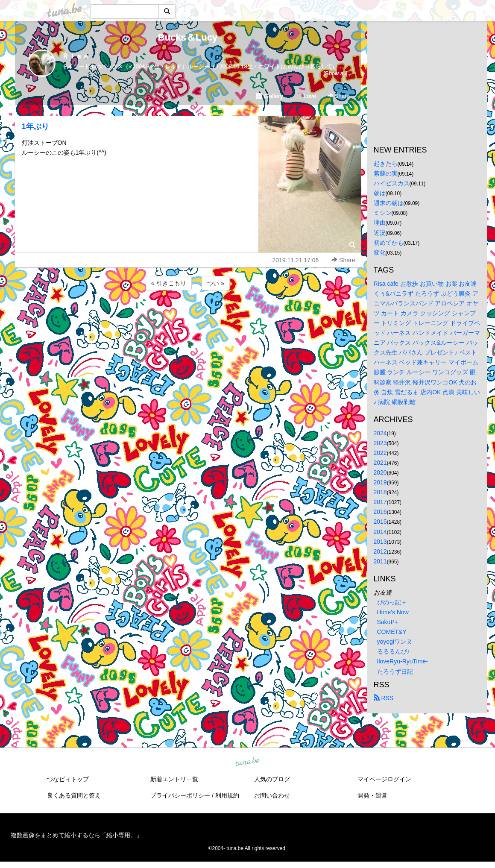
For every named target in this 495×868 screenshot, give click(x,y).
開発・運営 (372, 795)
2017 (380, 502)
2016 (380, 512)
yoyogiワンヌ (395, 642)
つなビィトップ (68, 779)
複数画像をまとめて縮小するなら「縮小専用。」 (76, 835)
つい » (216, 283)
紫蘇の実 (386, 173)
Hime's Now (393, 612)
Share (338, 96)
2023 (380, 443)
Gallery (269, 96)
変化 (380, 252)
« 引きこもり (169, 283)
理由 (380, 223)
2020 (380, 472)
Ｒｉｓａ (76, 56)
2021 (380, 463)
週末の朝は (389, 203)
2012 (380, 551)
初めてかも (389, 243)
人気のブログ (272, 779)
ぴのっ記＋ (392, 602)
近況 (380, 233)
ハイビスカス (392, 183)
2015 (380, 522)
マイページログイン (384, 779)
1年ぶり (35, 126)
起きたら (386, 164)
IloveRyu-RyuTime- (403, 661)
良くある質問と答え (74, 795)
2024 (380, 433)
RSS (384, 698)
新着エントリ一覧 (174, 779)
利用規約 (227, 795)
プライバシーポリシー (180, 795)
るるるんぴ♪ (394, 651)
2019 (380, 482)
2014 (380, 532)
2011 (380, 561)
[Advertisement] (188, 315)
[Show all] (335, 73)
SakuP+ (388, 622)
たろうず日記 (395, 672)
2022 (380, 453)
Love (306, 96)
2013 (380, 542)
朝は (380, 193)
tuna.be (247, 762)
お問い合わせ (272, 795)
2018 (380, 492)
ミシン (383, 213)
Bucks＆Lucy (188, 37)
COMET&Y (392, 632)
